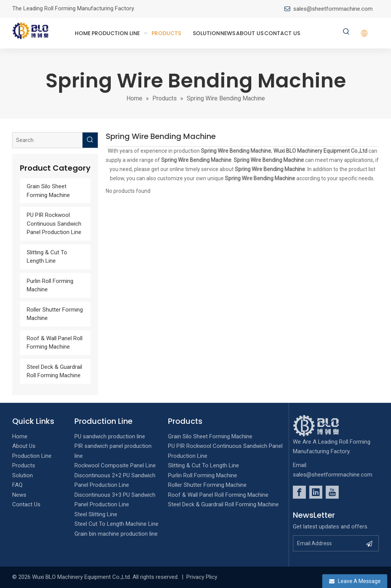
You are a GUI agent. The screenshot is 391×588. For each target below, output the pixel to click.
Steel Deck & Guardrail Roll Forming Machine (223, 504)
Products (24, 465)
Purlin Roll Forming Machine (203, 475)
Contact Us (26, 504)
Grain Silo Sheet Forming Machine (210, 436)
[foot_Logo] (328, 426)
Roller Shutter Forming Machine (207, 485)
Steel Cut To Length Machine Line (116, 524)
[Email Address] (327, 543)
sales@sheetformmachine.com (333, 9)
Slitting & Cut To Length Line (204, 465)
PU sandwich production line (110, 436)
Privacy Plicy (202, 577)
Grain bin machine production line (116, 534)
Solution (23, 475)
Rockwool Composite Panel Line (115, 465)
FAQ (17, 485)
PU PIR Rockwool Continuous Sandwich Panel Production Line (54, 224)
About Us (24, 446)
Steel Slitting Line (96, 514)
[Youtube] (332, 492)
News (19, 495)
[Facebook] (299, 492)
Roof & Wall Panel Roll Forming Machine (218, 495)
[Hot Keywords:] (346, 32)
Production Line (32, 456)
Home (20, 436)
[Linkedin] (316, 492)
